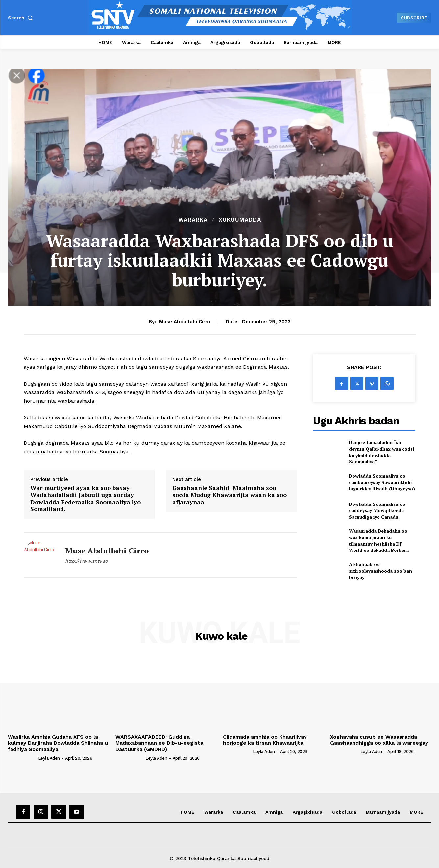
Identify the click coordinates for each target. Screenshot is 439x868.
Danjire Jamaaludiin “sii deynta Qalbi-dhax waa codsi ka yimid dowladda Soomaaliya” (381, 452)
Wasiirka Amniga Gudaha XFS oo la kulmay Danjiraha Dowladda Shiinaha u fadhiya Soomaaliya (58, 743)
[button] (22, 18)
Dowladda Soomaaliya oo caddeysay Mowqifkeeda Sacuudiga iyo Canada (377, 510)
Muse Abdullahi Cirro (185, 322)
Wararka (193, 220)
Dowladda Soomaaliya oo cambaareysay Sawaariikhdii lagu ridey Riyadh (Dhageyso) (382, 482)
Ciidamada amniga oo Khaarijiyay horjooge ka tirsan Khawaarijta (265, 740)
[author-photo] (22, 758)
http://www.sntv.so (86, 561)
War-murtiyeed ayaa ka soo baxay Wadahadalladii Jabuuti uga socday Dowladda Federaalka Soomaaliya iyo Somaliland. (85, 499)
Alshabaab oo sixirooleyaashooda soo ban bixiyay (380, 571)
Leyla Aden (49, 758)
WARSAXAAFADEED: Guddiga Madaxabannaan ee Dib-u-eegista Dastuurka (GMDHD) (159, 743)
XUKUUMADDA (240, 220)
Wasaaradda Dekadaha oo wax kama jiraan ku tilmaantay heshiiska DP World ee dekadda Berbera (379, 541)
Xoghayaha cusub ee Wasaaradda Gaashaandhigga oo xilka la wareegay (379, 740)
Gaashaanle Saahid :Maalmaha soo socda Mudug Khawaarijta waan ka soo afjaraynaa (230, 495)
